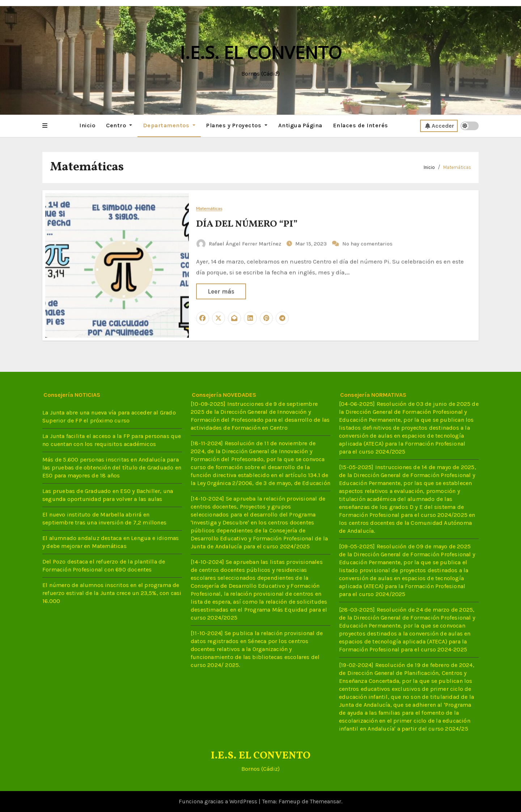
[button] (45, 126)
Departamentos (169, 125)
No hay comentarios (367, 243)
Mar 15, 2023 (312, 243)
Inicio (87, 125)
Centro (119, 125)
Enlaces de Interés (361, 125)
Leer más (221, 291)
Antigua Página (300, 125)
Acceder (440, 126)
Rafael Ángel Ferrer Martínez (240, 243)
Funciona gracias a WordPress (219, 801)
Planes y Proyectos (237, 125)
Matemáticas (457, 167)
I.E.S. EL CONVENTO (261, 52)
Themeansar (325, 801)
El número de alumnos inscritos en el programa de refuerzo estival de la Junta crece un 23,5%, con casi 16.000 (112, 593)
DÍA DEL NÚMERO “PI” (247, 223)
